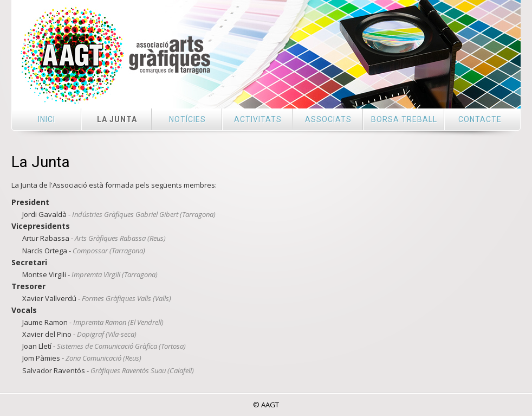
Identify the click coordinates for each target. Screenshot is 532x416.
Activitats (258, 119)
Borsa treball (404, 119)
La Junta (117, 119)
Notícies (187, 119)
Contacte (480, 119)
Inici (47, 119)
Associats (328, 119)
